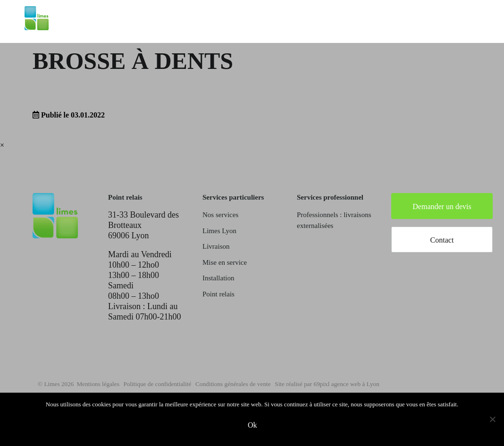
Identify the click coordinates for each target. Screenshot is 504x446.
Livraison (216, 246)
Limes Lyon (219, 231)
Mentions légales (111, 384)
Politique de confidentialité (191, 384)
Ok (254, 427)
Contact (442, 240)
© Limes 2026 (58, 384)
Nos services (220, 215)
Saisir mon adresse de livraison (370, 29)
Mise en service (225, 262)
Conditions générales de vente (289, 384)
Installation (218, 278)
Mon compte (457, 29)
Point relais (218, 294)
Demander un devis (442, 206)
